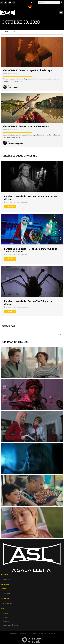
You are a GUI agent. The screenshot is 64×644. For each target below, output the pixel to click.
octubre (11, 32)
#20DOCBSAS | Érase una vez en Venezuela (26, 126)
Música (6, 617)
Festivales (17, 74)
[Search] (61, 2)
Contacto (6, 593)
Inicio (3, 32)
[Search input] (31, 334)
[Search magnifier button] (61, 334)
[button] (61, 12)
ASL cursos (5, 585)
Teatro (5, 613)
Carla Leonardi (13, 88)
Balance (6, 621)
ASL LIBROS (7, 603)
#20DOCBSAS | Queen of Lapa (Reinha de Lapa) (28, 70)
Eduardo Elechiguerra (15, 144)
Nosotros (7, 580)
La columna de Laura (10, 625)
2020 (6, 32)
